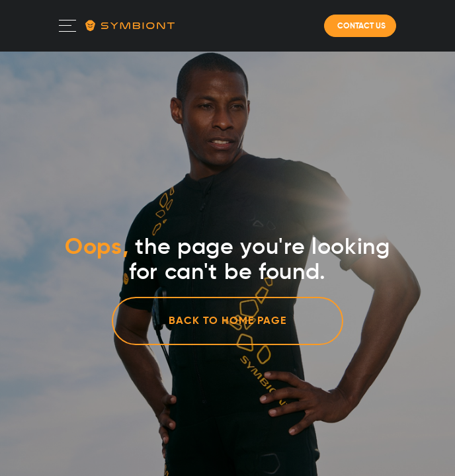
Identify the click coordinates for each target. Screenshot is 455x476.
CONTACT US (360, 25)
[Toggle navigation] (67, 26)
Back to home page (227, 320)
